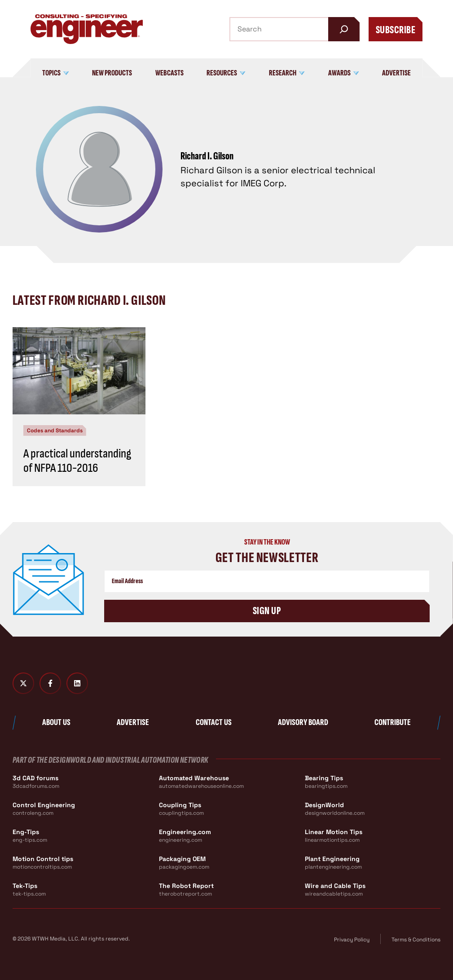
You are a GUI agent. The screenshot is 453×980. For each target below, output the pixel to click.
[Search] (344, 29)
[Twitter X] (23, 683)
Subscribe (396, 30)
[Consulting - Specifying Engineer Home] (87, 29)
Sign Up (267, 611)
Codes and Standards (55, 431)
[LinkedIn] (77, 683)
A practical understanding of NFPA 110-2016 (77, 461)
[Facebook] (50, 683)
